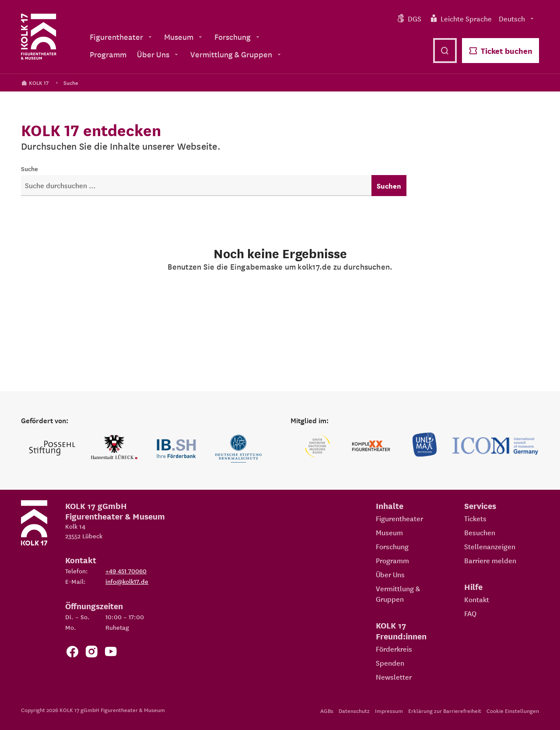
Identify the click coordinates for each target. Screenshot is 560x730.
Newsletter (394, 677)
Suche (71, 82)
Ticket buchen (500, 51)
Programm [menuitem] (108, 54)
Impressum (389, 711)
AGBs (327, 711)
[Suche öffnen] (445, 51)
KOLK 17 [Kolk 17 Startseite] (35, 82)
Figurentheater (399, 518)
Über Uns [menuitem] (158, 54)
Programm (392, 560)
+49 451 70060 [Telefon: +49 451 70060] (126, 571)
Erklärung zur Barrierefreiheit (445, 711)
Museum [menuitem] (184, 37)
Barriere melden (490, 560)
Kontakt (477, 599)
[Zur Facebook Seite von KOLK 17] (72, 653)
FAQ (470, 613)
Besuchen (480, 532)
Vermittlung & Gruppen (398, 593)
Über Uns (390, 574)
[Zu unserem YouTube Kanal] (111, 653)
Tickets (475, 518)
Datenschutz (354, 711)
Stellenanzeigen (490, 546)
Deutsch (517, 18)
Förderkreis (394, 649)
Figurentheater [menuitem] (122, 37)
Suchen (389, 186)
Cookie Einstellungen (513, 711)
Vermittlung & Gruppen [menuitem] (236, 54)
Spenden (390, 663)
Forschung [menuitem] (238, 37)
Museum (389, 532)
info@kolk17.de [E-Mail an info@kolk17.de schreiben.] (127, 581)
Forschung (392, 546)
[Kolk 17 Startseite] (39, 37)
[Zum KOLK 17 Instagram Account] (91, 653)
